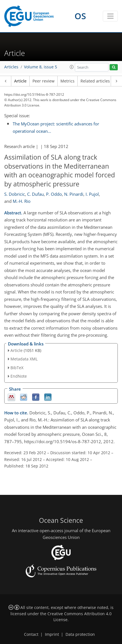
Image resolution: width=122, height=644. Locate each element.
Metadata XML (24, 359)
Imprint (52, 634)
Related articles (95, 81)
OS (80, 16)
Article (20, 81)
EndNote (19, 376)
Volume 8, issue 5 (41, 67)
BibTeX (17, 368)
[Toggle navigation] (110, 16)
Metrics (67, 81)
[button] (72, 67)
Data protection (80, 634)
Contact (31, 634)
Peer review (43, 81)
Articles (11, 67)
